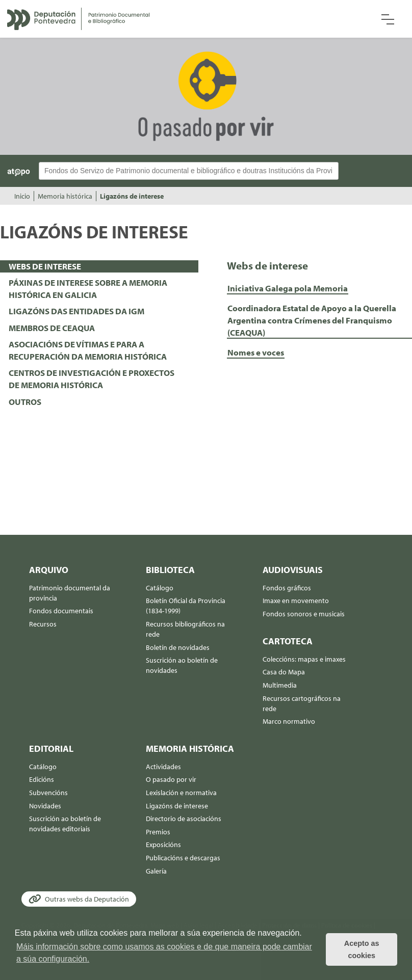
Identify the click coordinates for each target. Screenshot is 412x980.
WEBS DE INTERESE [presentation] (45, 266)
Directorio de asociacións (184, 819)
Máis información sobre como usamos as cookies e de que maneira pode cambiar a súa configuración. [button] (164, 953)
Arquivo (49, 570)
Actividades (163, 767)
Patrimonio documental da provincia (70, 593)
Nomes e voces (256, 352)
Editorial (51, 748)
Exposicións (163, 845)
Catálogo (160, 588)
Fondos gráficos (287, 588)
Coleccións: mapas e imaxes (304, 659)
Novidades (45, 806)
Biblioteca (170, 570)
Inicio (22, 196)
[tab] (99, 266)
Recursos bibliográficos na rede (185, 629)
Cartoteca (288, 641)
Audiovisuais (293, 570)
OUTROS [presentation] (25, 402)
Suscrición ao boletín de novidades (182, 665)
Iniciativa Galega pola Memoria (288, 288)
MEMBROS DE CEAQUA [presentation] (52, 328)
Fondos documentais (61, 611)
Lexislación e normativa (181, 793)
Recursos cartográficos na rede (302, 703)
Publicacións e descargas (183, 858)
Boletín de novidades (178, 647)
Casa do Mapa (284, 672)
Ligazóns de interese (132, 196)
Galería (156, 871)
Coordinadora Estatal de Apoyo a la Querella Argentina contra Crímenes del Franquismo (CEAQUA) (312, 320)
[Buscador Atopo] (189, 171)
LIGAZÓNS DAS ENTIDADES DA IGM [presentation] (76, 311)
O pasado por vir (171, 779)
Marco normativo (289, 721)
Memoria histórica (65, 196)
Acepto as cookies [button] (362, 949)
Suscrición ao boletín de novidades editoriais (65, 824)
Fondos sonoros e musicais (304, 614)
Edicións (42, 779)
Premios (158, 832)
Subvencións (48, 793)
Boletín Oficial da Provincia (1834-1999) (186, 606)
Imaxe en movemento (296, 601)
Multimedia (280, 685)
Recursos (43, 624)
